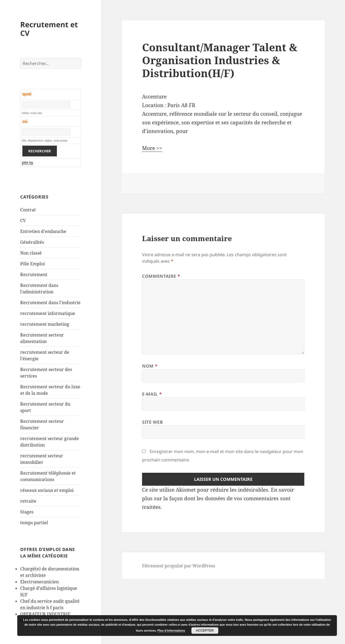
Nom (150, 366)
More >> (152, 148)
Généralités (32, 242)
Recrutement (34, 275)
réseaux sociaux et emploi (47, 490)
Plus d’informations (171, 631)
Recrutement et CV (49, 29)
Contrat (28, 210)
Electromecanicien (39, 582)
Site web (152, 422)
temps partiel (34, 523)
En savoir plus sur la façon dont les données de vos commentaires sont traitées (218, 498)
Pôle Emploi (32, 264)
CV (23, 221)
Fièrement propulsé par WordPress (179, 566)
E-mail (152, 394)
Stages (27, 512)
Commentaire (161, 276)
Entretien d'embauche (43, 231)
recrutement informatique (48, 313)
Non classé (31, 253)
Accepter (205, 631)
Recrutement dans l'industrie (50, 303)
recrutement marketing (45, 324)
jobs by (27, 162)
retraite (28, 501)
